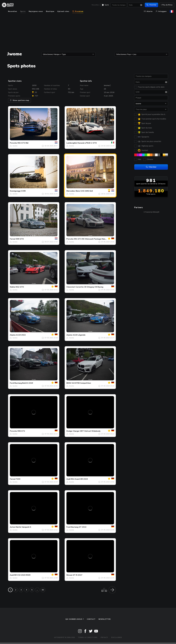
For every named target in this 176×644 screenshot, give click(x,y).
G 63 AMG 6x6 (87, 191)
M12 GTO (20, 287)
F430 (18, 479)
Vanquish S (26, 527)
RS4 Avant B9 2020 (79, 479)
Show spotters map (19, 100)
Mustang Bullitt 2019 (24, 383)
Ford (12, 383)
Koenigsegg (15, 191)
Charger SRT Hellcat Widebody (87, 431)
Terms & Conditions (88, 637)
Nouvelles (94, 5)
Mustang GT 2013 (79, 527)
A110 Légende (79, 335)
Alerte (148, 11)
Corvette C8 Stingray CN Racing (89, 287)
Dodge (69, 431)
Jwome (15, 146)
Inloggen (161, 11)
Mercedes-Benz (73, 191)
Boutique (50, 11)
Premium (78, 11)
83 (43, 590)
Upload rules (63, 11)
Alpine (13, 335)
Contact (91, 619)
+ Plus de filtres (166, 5)
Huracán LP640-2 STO (87, 143)
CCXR (23, 191)
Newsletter (105, 619)
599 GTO (20, 239)
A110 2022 (21, 335)
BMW (69, 383)
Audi (68, 479)
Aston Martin (16, 527)
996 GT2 (21, 431)
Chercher (150, 5)
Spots (106, 5)
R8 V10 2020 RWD (22, 575)
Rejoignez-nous (36, 11)
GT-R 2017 (78, 575)
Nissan (69, 575)
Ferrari (13, 239)
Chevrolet (71, 287)
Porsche (13, 143)
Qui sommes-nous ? (75, 619)
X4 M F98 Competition (81, 383)
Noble (13, 287)
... (37, 590)
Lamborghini (72, 143)
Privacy (104, 637)
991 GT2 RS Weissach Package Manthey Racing (95, 239)
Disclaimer (117, 637)
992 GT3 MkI (23, 143)
